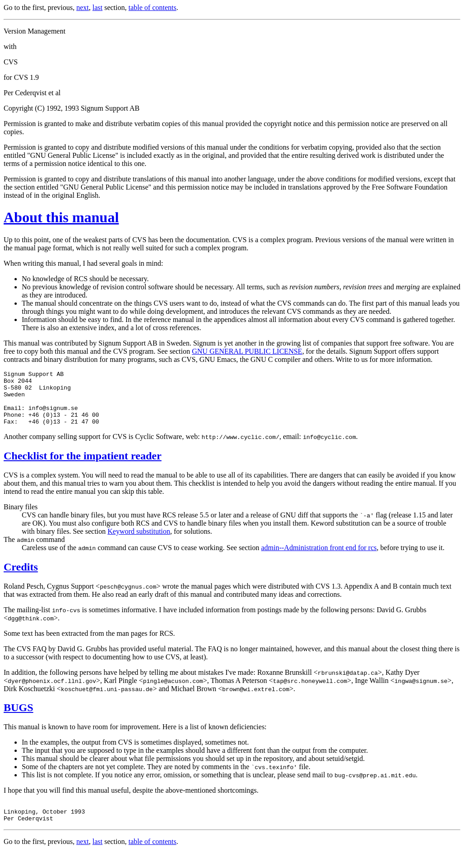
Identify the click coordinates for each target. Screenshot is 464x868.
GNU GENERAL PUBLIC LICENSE (247, 351)
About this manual (61, 217)
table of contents (153, 7)
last (97, 7)
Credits (21, 578)
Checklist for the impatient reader (82, 467)
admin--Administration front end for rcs (319, 558)
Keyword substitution (139, 542)
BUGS (18, 718)
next (82, 7)
